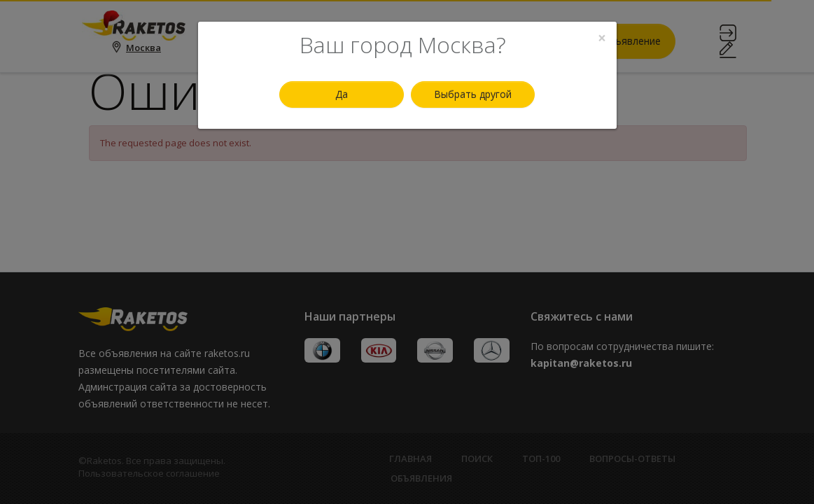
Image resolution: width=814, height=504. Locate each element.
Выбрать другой (473, 94)
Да (342, 94)
